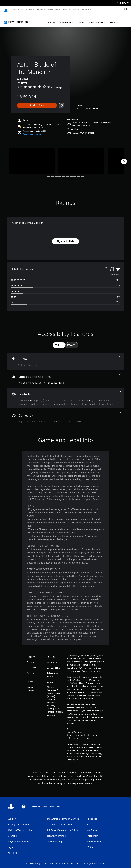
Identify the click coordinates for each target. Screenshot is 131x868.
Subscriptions (97, 19)
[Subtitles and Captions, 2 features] (65, 376)
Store (75, 9)
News (66, 9)
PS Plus (40, 9)
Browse (114, 19)
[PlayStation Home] (6, 10)
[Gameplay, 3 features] (65, 415)
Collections (66, 19)
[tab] (59, 342)
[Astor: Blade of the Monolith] (32, 158)
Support (85, 9)
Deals (81, 19)
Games (14, 9)
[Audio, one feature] (65, 358)
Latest (52, 19)
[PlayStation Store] (18, 19)
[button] (33, 131)
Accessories (53, 9)
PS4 (31, 9)
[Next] (124, 158)
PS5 (23, 9)
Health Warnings (74, 729)
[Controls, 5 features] (65, 395)
